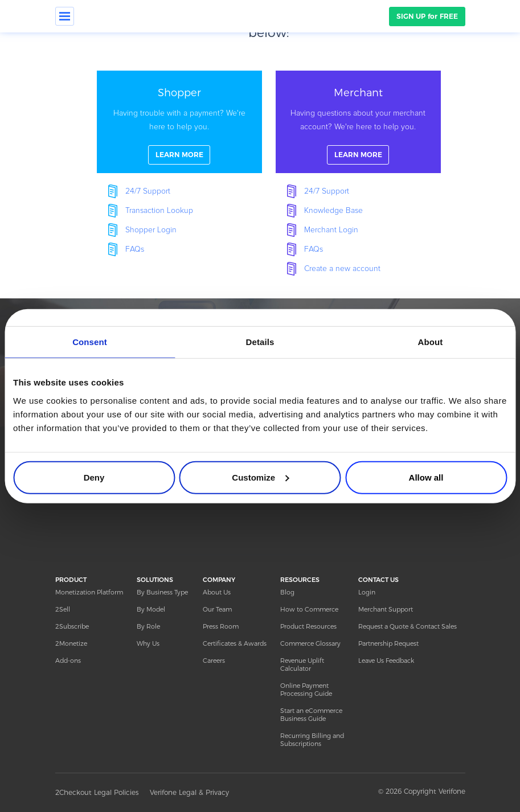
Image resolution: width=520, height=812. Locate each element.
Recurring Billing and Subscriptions (312, 740)
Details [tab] (260, 342)
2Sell (63, 609)
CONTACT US (378, 580)
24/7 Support (148, 191)
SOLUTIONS (155, 580)
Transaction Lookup (159, 211)
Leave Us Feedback (386, 661)
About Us (217, 592)
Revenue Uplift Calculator (302, 665)
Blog (287, 592)
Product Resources (308, 626)
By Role (148, 626)
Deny (94, 477)
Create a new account (342, 269)
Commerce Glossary (310, 643)
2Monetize (71, 643)
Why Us (148, 643)
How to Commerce (309, 609)
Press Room (221, 626)
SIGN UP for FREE (427, 16)
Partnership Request (388, 643)
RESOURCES (300, 580)
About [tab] (431, 342)
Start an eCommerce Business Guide (311, 715)
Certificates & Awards (235, 643)
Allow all (426, 477)
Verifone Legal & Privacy (189, 792)
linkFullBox (179, 122)
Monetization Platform (89, 592)
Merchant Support (386, 609)
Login (367, 592)
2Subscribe (72, 626)
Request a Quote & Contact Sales (408, 626)
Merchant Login (331, 230)
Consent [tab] (90, 342)
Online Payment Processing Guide (306, 690)
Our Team (217, 609)
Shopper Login (151, 230)
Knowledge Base (333, 211)
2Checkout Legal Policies (97, 792)
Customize (260, 477)
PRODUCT (71, 580)
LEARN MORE (179, 155)
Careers (214, 661)
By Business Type (162, 592)
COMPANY (219, 580)
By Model (151, 609)
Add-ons (68, 661)
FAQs (135, 249)
